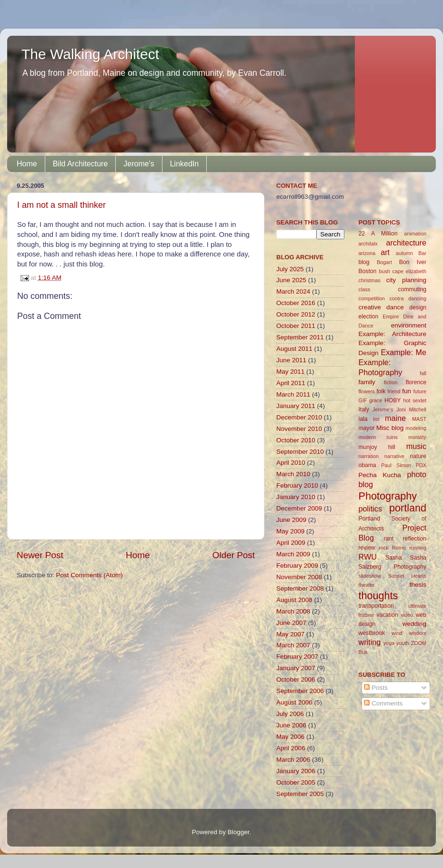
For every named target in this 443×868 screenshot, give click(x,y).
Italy (364, 409)
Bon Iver (413, 262)
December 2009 (299, 508)
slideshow (370, 576)
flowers (367, 391)
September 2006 (300, 691)
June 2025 (291, 280)
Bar (422, 253)
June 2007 (291, 623)
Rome (399, 548)
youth (403, 643)
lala (363, 419)
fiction (391, 382)
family (367, 382)
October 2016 (296, 303)
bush (384, 271)
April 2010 (291, 463)
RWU (368, 557)
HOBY (393, 400)
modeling (416, 428)
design (418, 307)
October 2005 (296, 782)
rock (383, 548)
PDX (421, 465)
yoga (389, 643)
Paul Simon (396, 465)
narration (369, 456)
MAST (419, 419)
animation (415, 234)
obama (367, 465)
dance (395, 307)
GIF (363, 400)
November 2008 (299, 577)
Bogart (384, 262)
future (420, 391)
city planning (406, 280)
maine (395, 418)
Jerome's (139, 164)
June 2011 (291, 360)
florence (416, 382)
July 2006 (290, 714)
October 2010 (296, 440)
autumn (404, 253)
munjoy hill (377, 447)
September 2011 (300, 337)
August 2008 (294, 600)
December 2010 (299, 417)
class (365, 289)
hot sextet (415, 400)
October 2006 (296, 679)
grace (376, 400)
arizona (367, 253)
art (385, 252)
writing (370, 642)
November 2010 (299, 429)
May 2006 (290, 737)
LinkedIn (185, 164)
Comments (383, 703)
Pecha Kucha (380, 475)
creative (370, 307)
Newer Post (40, 555)
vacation (387, 615)
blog (364, 262)
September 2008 (300, 588)
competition (372, 298)
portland (408, 508)
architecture (406, 243)
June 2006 (291, 725)
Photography (388, 496)
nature (418, 456)
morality (417, 437)
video (407, 615)
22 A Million (378, 234)
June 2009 (291, 520)
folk (381, 391)
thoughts (378, 596)
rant (388, 539)
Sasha (393, 558)
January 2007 (296, 668)
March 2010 (293, 474)
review (367, 548)
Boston (368, 271)
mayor (367, 428)
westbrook (372, 633)
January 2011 (296, 406)
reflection (415, 539)
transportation (376, 606)
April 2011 (291, 383)
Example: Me (403, 352)
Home (27, 164)
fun (407, 391)
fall (423, 373)
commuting (412, 289)
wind (397, 633)
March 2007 (293, 645)
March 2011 (293, 394)
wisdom (418, 633)
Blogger (239, 832)
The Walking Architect (90, 54)
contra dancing (408, 298)
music (416, 446)
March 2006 (293, 760)
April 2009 (291, 543)
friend (394, 391)
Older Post (234, 555)
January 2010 (296, 497)
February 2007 (297, 657)
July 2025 (290, 269)
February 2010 (297, 485)
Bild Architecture (81, 164)
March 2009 (293, 554)
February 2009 (297, 566)
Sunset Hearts (407, 576)
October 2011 (296, 326)
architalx (368, 244)
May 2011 (290, 372)
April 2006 (291, 748)
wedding (414, 624)
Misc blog (390, 428)
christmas (370, 280)
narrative (394, 456)
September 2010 (300, 452)
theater (367, 585)
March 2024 (293, 291)
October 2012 (296, 314)
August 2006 (294, 702)
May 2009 (290, 531)
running (418, 548)
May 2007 (290, 634)
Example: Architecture (393, 334)
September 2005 (300, 794)
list (376, 419)
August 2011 (294, 349)
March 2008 (293, 611)
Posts (376, 688)
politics (370, 509)
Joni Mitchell (411, 409)
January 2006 (296, 771)
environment (409, 325)
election (369, 317)
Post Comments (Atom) (90, 575)
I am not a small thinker (61, 205)
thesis (418, 585)
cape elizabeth (409, 271)
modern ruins (378, 437)
